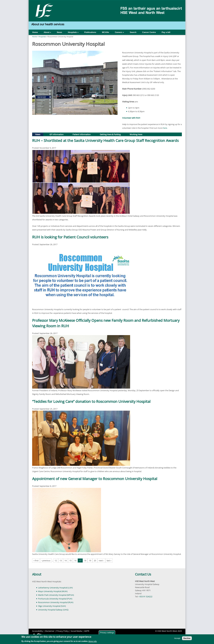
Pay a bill (166, 32)
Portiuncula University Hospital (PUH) (55, 599)
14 (66, 560)
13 (61, 560)
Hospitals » (73, 32)
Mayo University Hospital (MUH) (53, 591)
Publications (90, 32)
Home (35, 32)
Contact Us (143, 574)
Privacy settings (107, 633)
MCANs (105, 32)
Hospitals (42, 37)
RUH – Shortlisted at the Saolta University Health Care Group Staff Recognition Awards (105, 140)
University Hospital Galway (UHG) (53, 610)
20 (95, 560)
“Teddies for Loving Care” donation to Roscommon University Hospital (91, 401)
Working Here (136, 134)
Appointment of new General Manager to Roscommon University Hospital (95, 479)
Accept (177, 638)
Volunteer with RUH (131, 118)
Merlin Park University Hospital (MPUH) (56, 595)
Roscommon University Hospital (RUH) (56, 602)
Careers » (119, 32)
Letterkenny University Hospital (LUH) (55, 588)
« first (36, 560)
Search (133, 32)
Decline (187, 638)
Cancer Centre (149, 32)
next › (101, 560)
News (60, 32)
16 (75, 560)
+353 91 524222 (145, 597)
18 (85, 560)
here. (165, 128)
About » (47, 32)
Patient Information (82, 134)
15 (70, 560)
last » (109, 560)
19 (90, 560)
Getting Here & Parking (110, 134)
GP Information (56, 134)
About (37, 574)
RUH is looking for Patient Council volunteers (70, 237)
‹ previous (46, 560)
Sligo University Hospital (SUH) (52, 606)
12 (56, 560)
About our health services (48, 24)
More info (93, 641)
